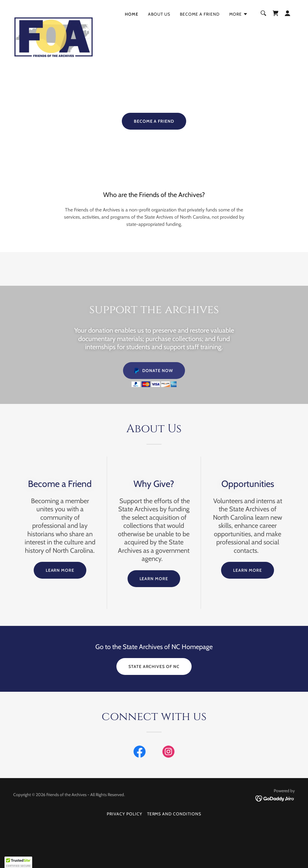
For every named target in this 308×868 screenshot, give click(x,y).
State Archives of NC (154, 666)
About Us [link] (159, 14)
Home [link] (132, 14)
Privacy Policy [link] (125, 814)
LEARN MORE (60, 570)
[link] (54, 12)
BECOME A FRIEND (154, 121)
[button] (239, 14)
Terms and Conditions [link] (174, 814)
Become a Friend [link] (200, 14)
